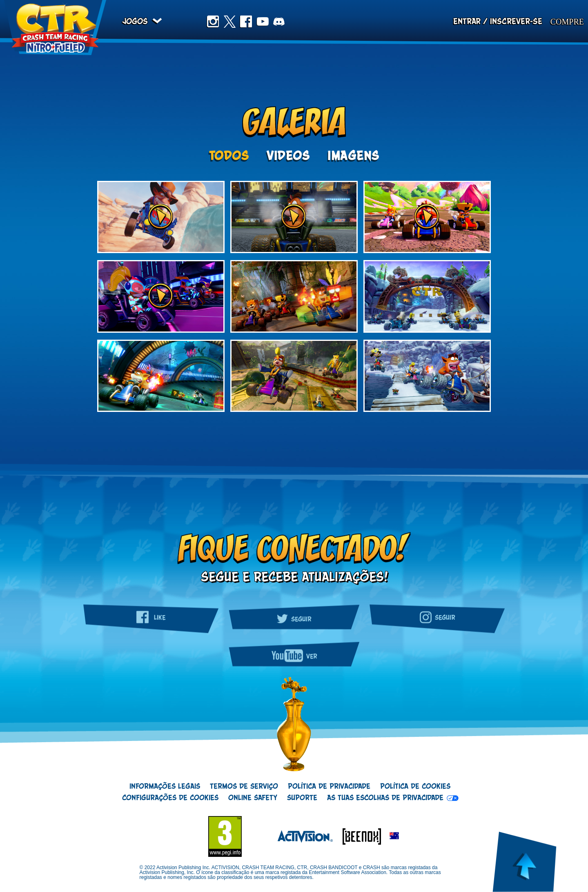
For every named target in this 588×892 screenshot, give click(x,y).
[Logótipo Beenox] (358, 836)
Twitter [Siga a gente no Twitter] (229, 22)
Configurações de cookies (170, 798)
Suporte (302, 798)
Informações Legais (165, 787)
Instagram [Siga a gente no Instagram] (213, 22)
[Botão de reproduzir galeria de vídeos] (161, 217)
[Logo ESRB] (229, 836)
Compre (567, 22)
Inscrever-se (516, 22)
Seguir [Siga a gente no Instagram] (437, 617)
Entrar (467, 22)
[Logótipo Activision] (301, 836)
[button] (394, 836)
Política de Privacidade (329, 787)
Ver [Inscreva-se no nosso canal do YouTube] (294, 655)
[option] (294, 297)
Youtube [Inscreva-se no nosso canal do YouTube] (263, 22)
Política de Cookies (415, 787)
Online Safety (253, 798)
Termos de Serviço (244, 787)
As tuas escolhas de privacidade (385, 798)
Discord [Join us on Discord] (279, 22)
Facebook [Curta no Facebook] (246, 22)
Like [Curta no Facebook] (151, 617)
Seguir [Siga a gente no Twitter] (294, 618)
